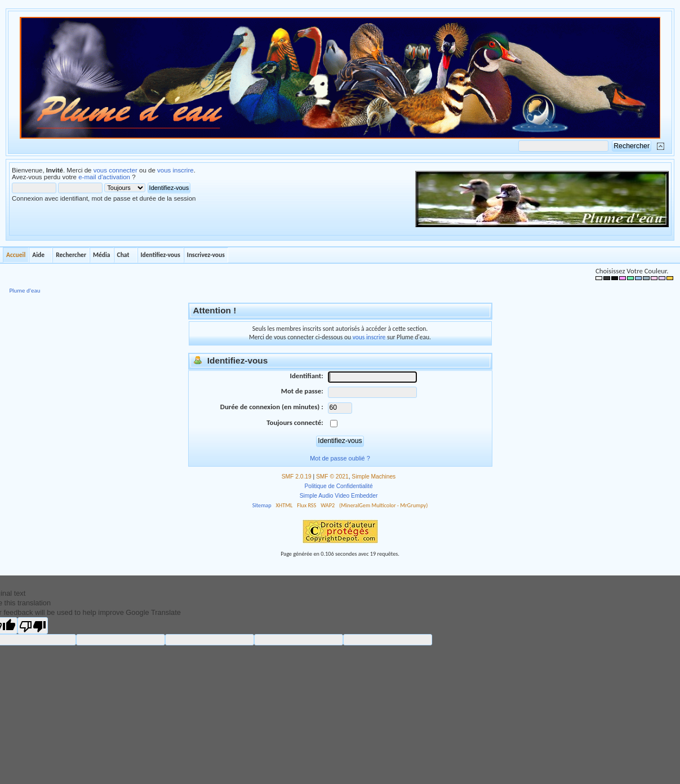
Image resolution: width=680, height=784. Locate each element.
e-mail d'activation (104, 177)
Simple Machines (374, 477)
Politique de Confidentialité (338, 486)
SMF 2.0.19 (297, 477)
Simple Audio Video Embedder (339, 496)
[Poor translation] (33, 626)
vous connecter (115, 170)
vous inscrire (175, 170)
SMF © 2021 (332, 477)
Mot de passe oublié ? (340, 458)
